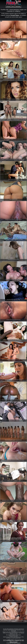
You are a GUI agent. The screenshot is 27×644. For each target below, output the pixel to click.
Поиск (13, 6)
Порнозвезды (18, 6)
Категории (8, 6)
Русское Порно (15, 15)
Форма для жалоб (14, 642)
